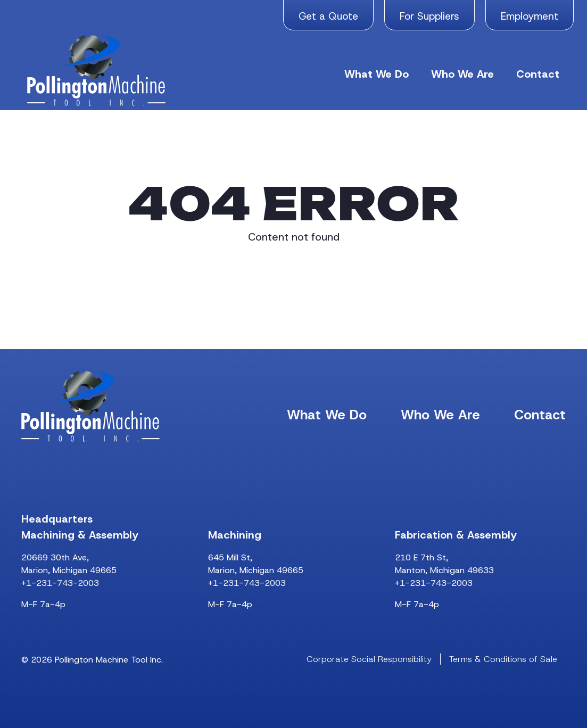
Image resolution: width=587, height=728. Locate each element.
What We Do (377, 74)
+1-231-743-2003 (60, 583)
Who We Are (462, 74)
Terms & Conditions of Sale (503, 659)
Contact (538, 74)
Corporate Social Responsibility (369, 659)
